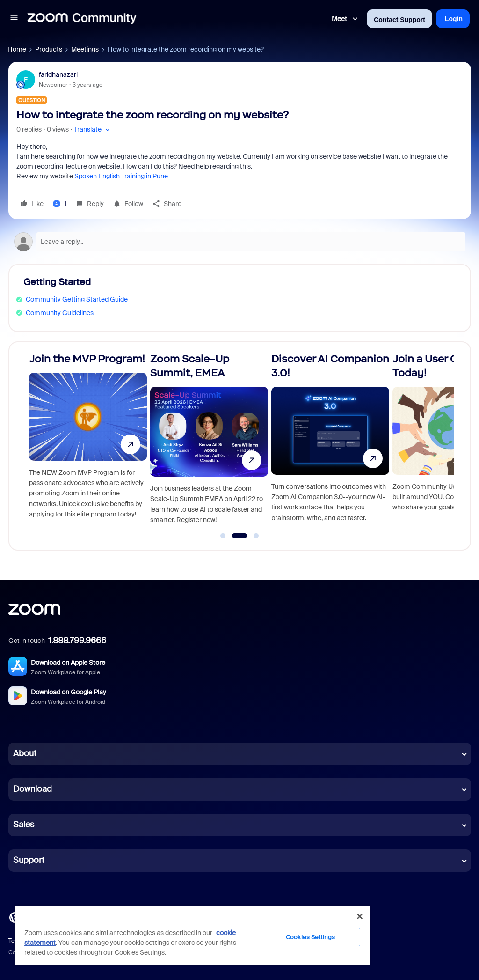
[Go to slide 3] (256, 536)
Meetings (85, 49)
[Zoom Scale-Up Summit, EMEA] (209, 442)
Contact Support (399, 20)
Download (33, 789)
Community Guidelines (60, 313)
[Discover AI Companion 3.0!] (330, 442)
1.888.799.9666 (77, 641)
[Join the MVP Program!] (88, 442)
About (25, 753)
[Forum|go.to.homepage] (82, 19)
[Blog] (15, 917)
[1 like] (60, 204)
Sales (24, 825)
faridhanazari (58, 74)
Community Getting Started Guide (77, 299)
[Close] (360, 916)
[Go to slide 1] (223, 536)
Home (17, 49)
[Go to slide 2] (239, 536)
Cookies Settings (310, 937)
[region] (192, 935)
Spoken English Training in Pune (121, 176)
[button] (14, 19)
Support (29, 860)
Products (49, 49)
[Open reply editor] (240, 242)
